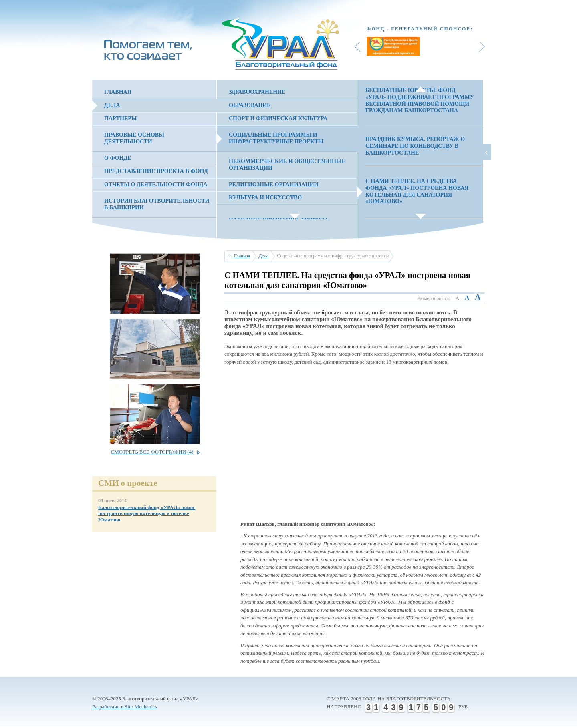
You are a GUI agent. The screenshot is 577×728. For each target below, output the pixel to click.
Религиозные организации (273, 184)
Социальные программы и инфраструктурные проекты (276, 138)
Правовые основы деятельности (134, 138)
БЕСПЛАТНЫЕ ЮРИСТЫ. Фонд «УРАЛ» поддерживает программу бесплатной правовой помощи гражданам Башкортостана (420, 100)
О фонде (118, 158)
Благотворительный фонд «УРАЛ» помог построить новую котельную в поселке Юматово (147, 513)
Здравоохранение (257, 92)
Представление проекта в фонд (156, 171)
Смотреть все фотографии (152, 452)
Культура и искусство (265, 198)
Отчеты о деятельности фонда (156, 184)
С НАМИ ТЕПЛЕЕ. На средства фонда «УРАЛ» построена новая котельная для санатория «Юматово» (417, 191)
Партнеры (121, 118)
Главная (118, 92)
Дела (112, 105)
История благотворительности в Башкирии (157, 204)
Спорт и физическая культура (278, 118)
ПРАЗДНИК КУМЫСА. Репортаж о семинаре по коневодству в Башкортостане (415, 146)
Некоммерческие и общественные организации (287, 165)
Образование (250, 105)
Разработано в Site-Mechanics (125, 707)
